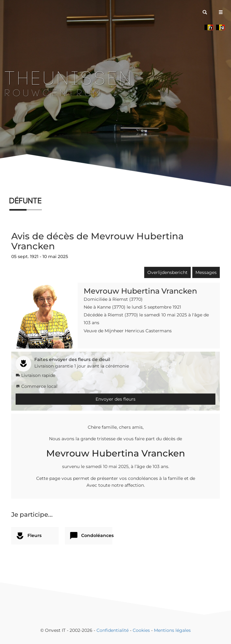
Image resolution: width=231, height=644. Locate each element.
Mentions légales (172, 630)
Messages (206, 272)
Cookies (141, 630)
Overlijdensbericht (167, 272)
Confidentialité (113, 630)
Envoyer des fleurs (115, 399)
